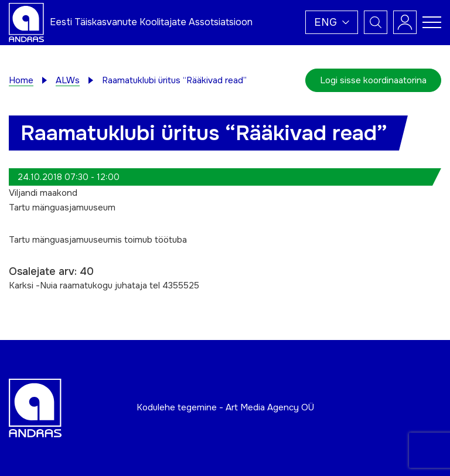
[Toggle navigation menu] (432, 22)
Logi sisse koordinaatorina (373, 80)
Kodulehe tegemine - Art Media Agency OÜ (225, 407)
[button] (332, 22)
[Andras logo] (26, 22)
